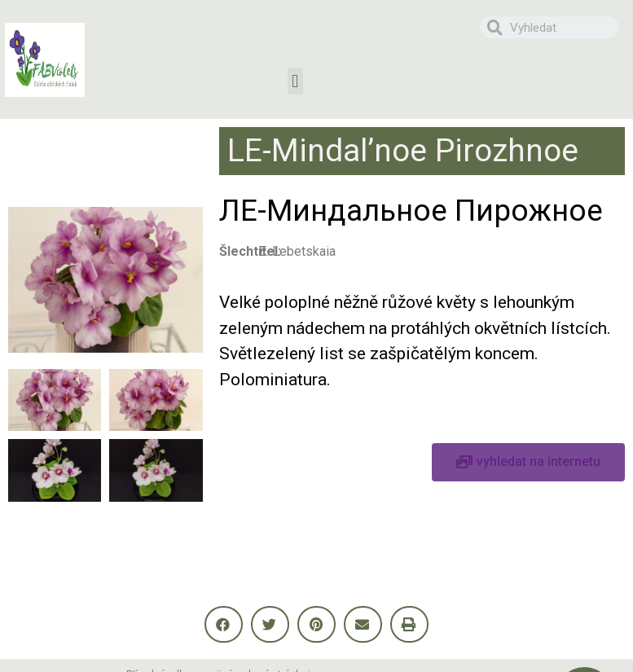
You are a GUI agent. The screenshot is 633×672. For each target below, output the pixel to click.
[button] (295, 81)
